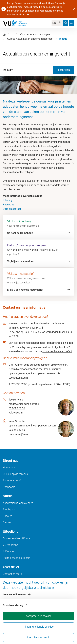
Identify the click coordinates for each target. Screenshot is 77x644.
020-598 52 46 (17, 430)
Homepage (9, 467)
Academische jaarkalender (18, 503)
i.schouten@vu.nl (18, 378)
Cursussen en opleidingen (35, 34)
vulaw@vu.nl (35, 328)
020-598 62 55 (17, 408)
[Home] (4, 34)
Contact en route (12, 574)
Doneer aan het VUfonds (17, 538)
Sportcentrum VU (13, 480)
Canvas (7, 522)
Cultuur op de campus (15, 474)
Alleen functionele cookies (39, 627)
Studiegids (9, 509)
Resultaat (8, 205)
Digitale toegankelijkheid (17, 558)
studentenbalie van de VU (57, 351)
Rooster (7, 516)
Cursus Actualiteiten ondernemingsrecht (30, 39)
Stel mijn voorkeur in (38, 637)
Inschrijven (64, 70)
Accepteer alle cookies (38, 616)
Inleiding (8, 200)
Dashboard (9, 487)
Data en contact (12, 209)
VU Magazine (10, 545)
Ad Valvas (8, 551)
